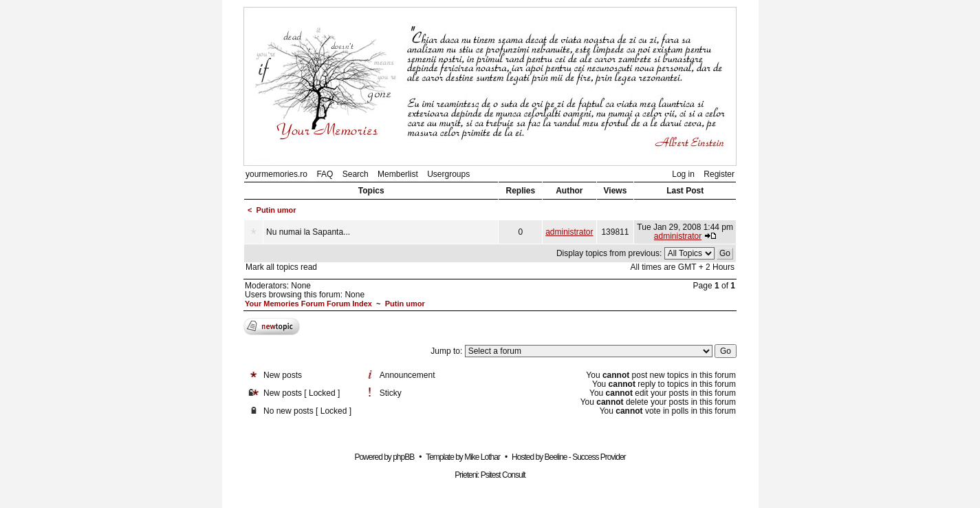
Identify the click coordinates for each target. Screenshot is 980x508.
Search (356, 174)
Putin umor (276, 210)
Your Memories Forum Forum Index (308, 304)
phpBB (403, 457)
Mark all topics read (281, 267)
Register (719, 174)
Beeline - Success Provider (585, 457)
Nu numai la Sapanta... (308, 232)
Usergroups (448, 174)
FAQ (325, 174)
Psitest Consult (503, 475)
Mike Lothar (482, 457)
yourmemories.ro (276, 174)
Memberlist (398, 174)
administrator (569, 232)
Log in (683, 174)
